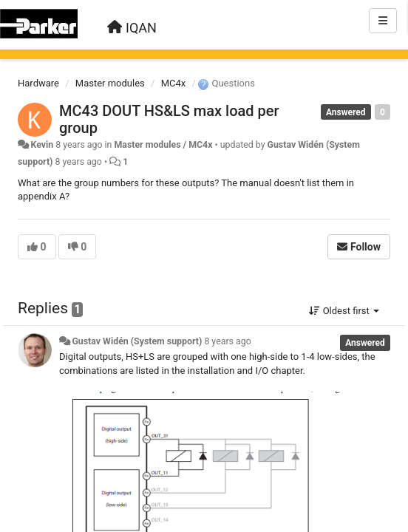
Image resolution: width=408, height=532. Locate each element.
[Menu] (383, 21)
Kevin (42, 145)
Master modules (110, 83)
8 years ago (227, 341)
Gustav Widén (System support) (137, 341)
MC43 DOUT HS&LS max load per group (169, 119)
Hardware (38, 83)
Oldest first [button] (344, 311)
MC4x (174, 83)
